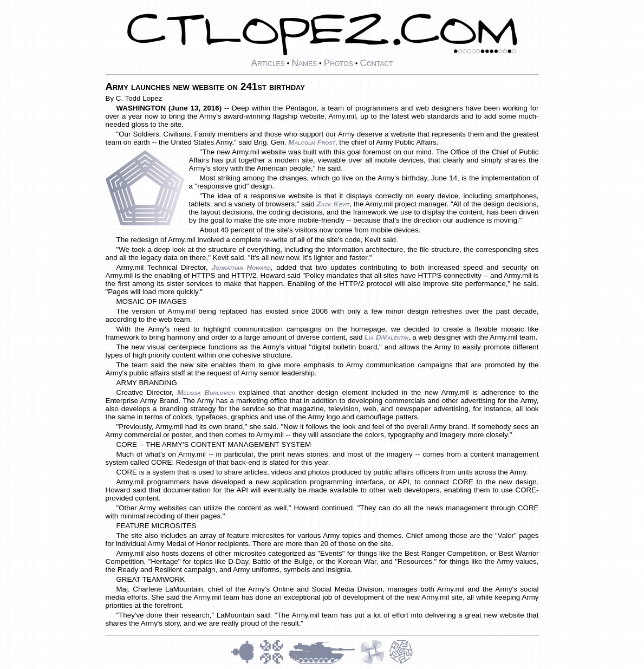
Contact (376, 63)
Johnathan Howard (241, 267)
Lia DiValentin (386, 337)
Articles (268, 63)
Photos (339, 63)
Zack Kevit (333, 204)
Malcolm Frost (311, 142)
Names (304, 63)
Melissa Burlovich (206, 392)
